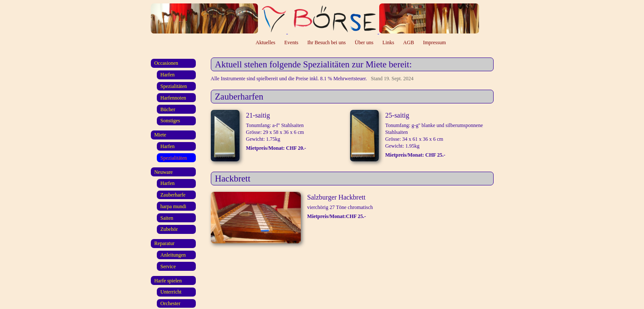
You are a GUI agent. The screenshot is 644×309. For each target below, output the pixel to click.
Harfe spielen (168, 281)
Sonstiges (170, 121)
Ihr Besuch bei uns (326, 42)
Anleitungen (173, 255)
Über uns (364, 42)
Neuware (163, 172)
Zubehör (169, 229)
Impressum (434, 42)
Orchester (170, 303)
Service (168, 267)
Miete (160, 135)
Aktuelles (266, 42)
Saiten (167, 218)
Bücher (168, 109)
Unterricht (171, 292)
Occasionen (166, 63)
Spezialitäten (174, 86)
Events (292, 42)
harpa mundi (173, 206)
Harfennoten (173, 98)
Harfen (167, 75)
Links (388, 42)
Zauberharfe (173, 195)
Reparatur (164, 243)
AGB (409, 42)
